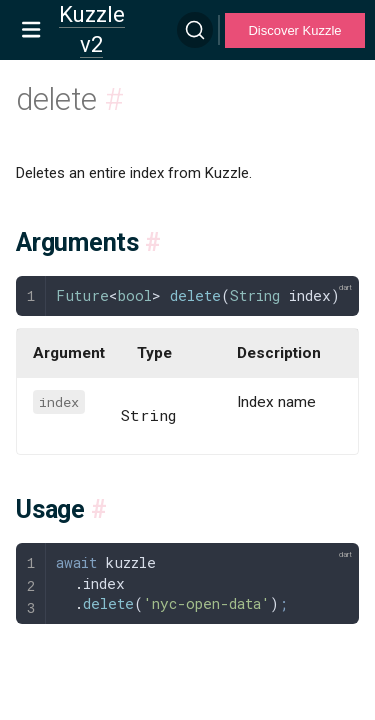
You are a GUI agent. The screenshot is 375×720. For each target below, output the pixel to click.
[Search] (195, 30)
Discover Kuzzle (294, 30)
